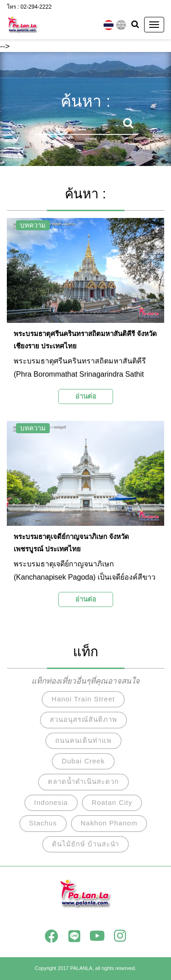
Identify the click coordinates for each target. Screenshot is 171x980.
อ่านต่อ (86, 396)
